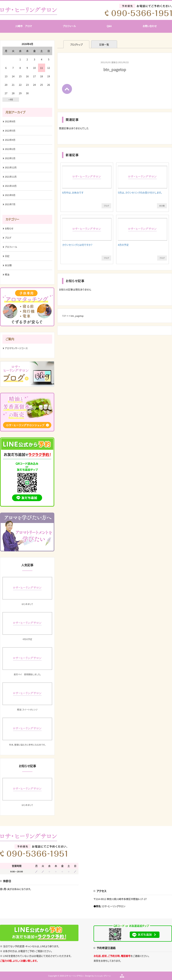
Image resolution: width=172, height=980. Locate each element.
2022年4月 (10, 140)
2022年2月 (10, 149)
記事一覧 (104, 45)
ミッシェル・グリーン (103, 976)
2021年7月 (10, 204)
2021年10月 (11, 186)
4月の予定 (123, 245)
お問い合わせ (150, 26)
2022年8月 (10, 121)
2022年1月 (10, 158)
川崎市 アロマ (24, 26)
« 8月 (11, 99)
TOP (64, 316)
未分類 (162, 206)
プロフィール (69, 26)
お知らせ (9, 228)
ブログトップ (76, 45)
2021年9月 (10, 195)
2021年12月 (11, 167)
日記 (7, 256)
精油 (7, 274)
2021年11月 (11, 177)
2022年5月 (10, 131)
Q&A (109, 26)
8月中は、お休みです (73, 192)
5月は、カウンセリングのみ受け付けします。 (140, 192)
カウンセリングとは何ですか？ (77, 245)
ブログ (106, 206)
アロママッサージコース (16, 348)
